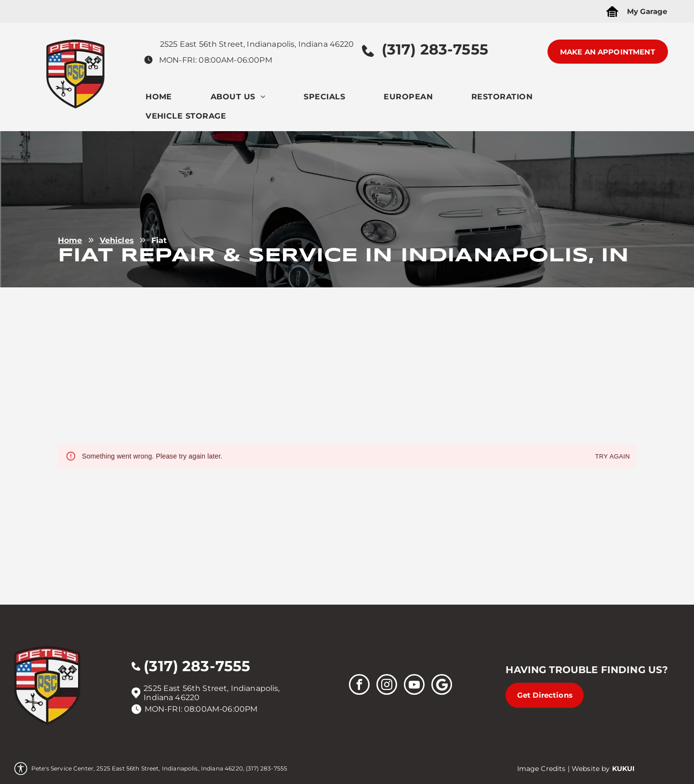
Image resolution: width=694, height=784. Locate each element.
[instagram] (387, 686)
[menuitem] (178, 99)
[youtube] (414, 686)
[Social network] (442, 686)
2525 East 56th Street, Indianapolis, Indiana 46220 (257, 44)
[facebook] (359, 686)
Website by (591, 769)
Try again (613, 457)
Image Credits (541, 769)
